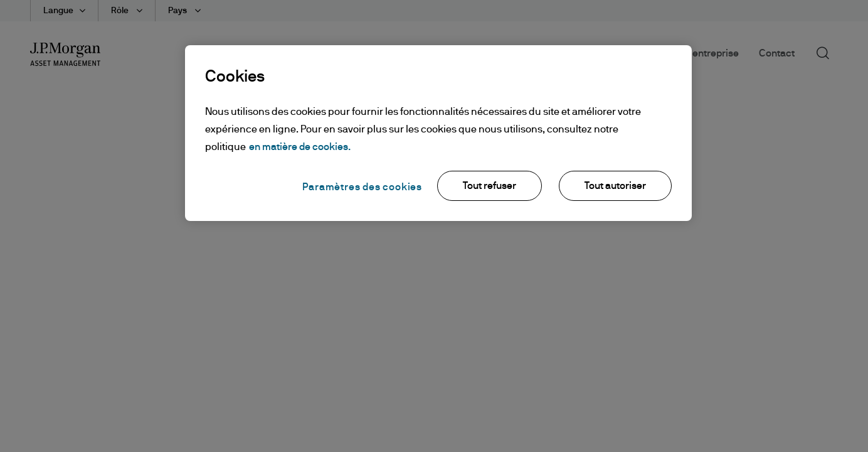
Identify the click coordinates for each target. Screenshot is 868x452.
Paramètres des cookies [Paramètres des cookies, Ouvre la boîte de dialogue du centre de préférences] (362, 187)
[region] (438, 133)
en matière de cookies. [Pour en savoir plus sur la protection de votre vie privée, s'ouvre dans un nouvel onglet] (300, 147)
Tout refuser (490, 186)
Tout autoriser (615, 186)
